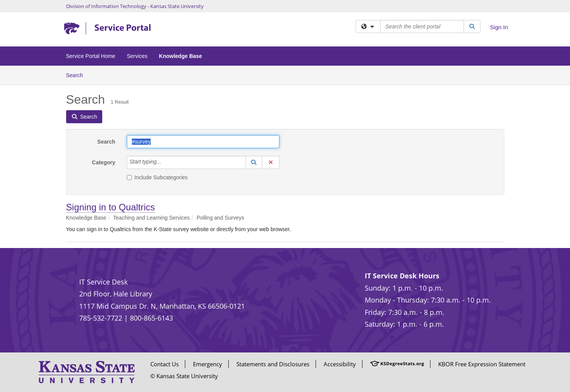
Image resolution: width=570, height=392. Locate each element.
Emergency (208, 364)
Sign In (499, 27)
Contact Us (165, 364)
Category (104, 162)
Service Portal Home (91, 56)
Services (137, 56)
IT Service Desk (103, 282)
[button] (254, 162)
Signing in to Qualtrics (111, 207)
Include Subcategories (157, 177)
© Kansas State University (184, 376)
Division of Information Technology (106, 6)
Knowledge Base (181, 56)
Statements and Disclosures (273, 364)
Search (77, 75)
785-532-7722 (101, 318)
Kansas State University (177, 6)
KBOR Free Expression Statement (482, 364)
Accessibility (340, 364)
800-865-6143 (151, 318)
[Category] (165, 162)
